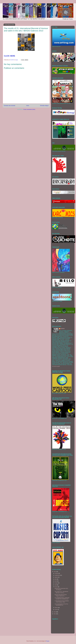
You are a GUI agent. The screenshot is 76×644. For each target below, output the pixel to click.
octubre (57, 573)
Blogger (48, 641)
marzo (56, 587)
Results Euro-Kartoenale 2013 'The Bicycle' (61, 589)
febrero (57, 608)
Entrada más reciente (10, 106)
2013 (55, 572)
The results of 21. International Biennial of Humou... (61, 592)
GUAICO (63, 329)
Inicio (28, 106)
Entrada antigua (44, 106)
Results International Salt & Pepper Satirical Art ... (61, 595)
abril (56, 585)
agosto (57, 577)
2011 (55, 614)
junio (56, 581)
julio (56, 579)
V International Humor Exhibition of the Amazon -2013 (62, 601)
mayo (56, 583)
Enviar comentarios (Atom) (29, 109)
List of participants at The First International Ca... (61, 605)
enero (56, 609)
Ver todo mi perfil (56, 366)
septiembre (58, 575)
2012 (55, 612)
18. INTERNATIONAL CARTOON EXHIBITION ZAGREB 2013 (62, 598)
